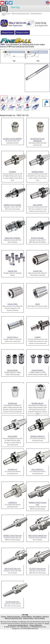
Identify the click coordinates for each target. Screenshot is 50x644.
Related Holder (22, 33)
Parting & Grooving (14, 617)
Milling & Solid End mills (20, 13)
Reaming (46, 617)
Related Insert (8, 33)
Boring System (40, 618)
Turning (4, 617)
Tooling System (28, 618)
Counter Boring (36, 13)
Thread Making (27, 617)
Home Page (15, 7)
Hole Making (37, 617)
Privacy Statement (36, 625)
